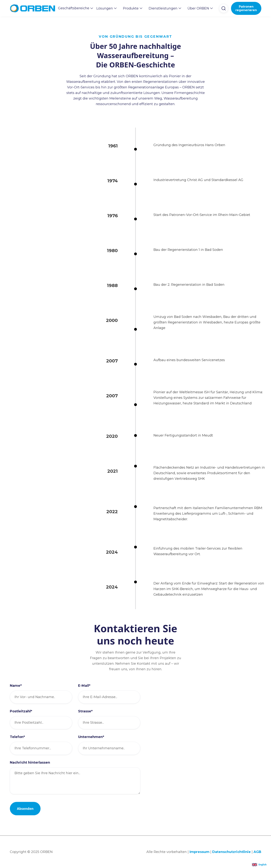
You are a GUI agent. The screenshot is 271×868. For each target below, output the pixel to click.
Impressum (199, 852)
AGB (257, 852)
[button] (74, 8)
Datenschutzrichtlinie (231, 852)
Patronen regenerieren (246, 8)
